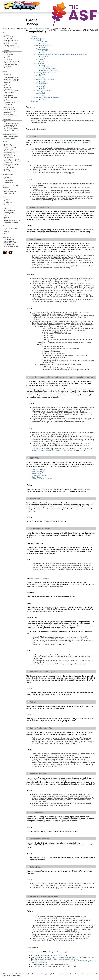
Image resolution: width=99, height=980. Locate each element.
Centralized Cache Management (9, 103)
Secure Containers (10, 168)
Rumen (6, 219)
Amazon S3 (7, 190)
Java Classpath (41, 87)
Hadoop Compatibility (10, 43)
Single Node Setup (10, 37)
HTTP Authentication (10, 63)
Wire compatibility (42, 49)
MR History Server (9, 138)
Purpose (33, 36)
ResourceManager (38, 472)
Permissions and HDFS (11, 91)
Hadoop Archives (9, 212)
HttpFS (6, 99)
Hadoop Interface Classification (77, 142)
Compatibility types (37, 38)
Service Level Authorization (12, 61)
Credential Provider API (11, 65)
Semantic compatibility (43, 45)
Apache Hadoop (64, 30)
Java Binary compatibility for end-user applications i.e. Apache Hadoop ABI (61, 54)
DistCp (6, 215)
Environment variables (43, 90)
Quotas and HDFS (9, 92)
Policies (44, 99)
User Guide (7, 76)
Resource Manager (10, 179)
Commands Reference (11, 40)
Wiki (50, 30)
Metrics (6, 233)
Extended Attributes (10, 109)
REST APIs (40, 60)
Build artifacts (40, 94)
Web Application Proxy (11, 156)
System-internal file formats (50, 71)
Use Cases (45, 42)
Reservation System (10, 171)
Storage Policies (9, 114)
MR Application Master (11, 136)
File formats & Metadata (44, 67)
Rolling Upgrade (9, 107)
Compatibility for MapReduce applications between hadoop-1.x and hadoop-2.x (62, 450)
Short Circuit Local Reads (12, 101)
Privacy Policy (27, 974)
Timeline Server (9, 158)
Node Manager (8, 180)
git (56, 30)
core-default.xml (9, 239)
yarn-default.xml (9, 244)
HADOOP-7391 (82, 961)
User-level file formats (48, 69)
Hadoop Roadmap (40, 966)
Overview (7, 35)
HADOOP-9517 (59, 956)
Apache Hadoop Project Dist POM (29, 29)
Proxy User (7, 56)
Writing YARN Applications (12, 159)
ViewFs (6, 84)
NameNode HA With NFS (12, 81)
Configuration (8, 203)
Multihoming (7, 112)
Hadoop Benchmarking (11, 222)
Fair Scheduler (8, 149)
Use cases (44, 56)
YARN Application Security (12, 161)
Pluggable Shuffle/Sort (11, 129)
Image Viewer (8, 89)
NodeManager (8, 163)
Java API (39, 40)
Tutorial (6, 122)
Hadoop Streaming (10, 210)
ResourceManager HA (11, 153)
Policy (43, 44)
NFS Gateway (8, 106)
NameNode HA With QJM (12, 79)
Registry (6, 169)
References (34, 101)
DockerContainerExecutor (12, 164)
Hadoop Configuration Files (45, 80)
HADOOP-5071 (63, 964)
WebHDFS (35, 470)
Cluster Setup (8, 38)
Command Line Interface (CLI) (46, 72)
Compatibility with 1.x (10, 125)
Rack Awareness (9, 58)
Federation (7, 82)
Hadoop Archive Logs (10, 214)
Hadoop (13, 29)
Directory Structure (42, 83)
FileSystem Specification (11, 47)
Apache (5, 29)
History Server (36, 477)
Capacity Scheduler (10, 148)
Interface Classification (11, 45)
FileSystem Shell (9, 42)
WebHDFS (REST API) (11, 97)
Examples (7, 201)
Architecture (7, 74)
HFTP (6, 94)
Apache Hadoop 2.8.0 (46, 29)
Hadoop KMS (8, 66)
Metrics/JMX (40, 63)
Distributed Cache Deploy (12, 130)
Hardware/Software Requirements (47, 97)
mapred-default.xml (10, 243)
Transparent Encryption (11, 111)
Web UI (38, 76)
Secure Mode (8, 60)
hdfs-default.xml (9, 241)
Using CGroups (9, 166)
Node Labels (8, 154)
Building (6, 204)
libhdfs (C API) (8, 96)
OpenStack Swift (9, 193)
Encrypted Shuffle (9, 127)
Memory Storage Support (12, 116)
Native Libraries (9, 55)
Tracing (6, 68)
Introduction (7, 177)
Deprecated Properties (11, 246)
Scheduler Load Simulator (12, 220)
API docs (7, 232)
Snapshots (7, 86)
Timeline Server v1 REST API (42, 479)
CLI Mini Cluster (9, 53)
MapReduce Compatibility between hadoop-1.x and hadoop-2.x (56, 959)
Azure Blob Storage (10, 191)
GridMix (6, 217)
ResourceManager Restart (12, 151)
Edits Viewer (8, 87)
